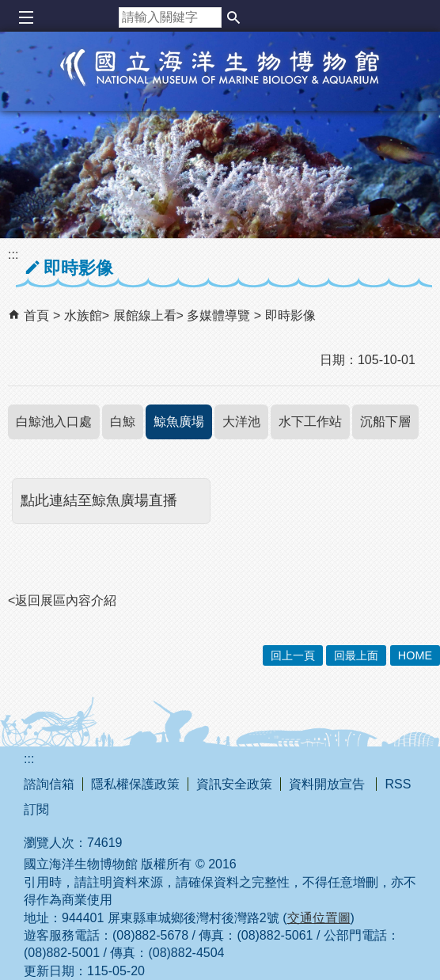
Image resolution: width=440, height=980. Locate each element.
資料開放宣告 (328, 784)
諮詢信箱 (49, 784)
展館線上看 (145, 315)
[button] (233, 17)
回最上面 (356, 655)
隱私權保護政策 (135, 784)
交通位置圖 (319, 918)
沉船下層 (385, 422)
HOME (415, 655)
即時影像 (290, 315)
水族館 (83, 315)
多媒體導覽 (220, 315)
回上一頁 (293, 655)
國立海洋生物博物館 (220, 84)
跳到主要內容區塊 (8, 8)
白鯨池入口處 (54, 422)
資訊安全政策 (234, 784)
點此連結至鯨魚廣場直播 (99, 500)
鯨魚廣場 (179, 422)
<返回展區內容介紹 (62, 600)
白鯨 (123, 422)
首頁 (36, 315)
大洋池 (241, 422)
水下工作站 (310, 422)
